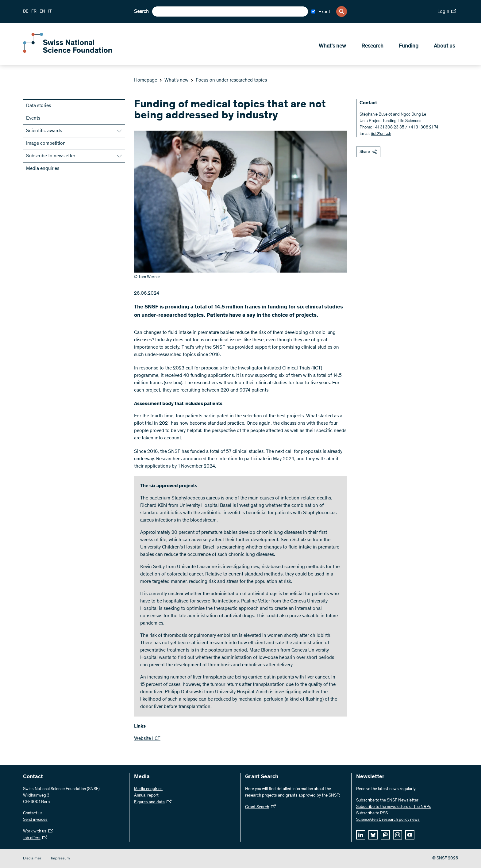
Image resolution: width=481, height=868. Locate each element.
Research (372, 46)
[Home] (67, 52)
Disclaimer (32, 859)
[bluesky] (373, 835)
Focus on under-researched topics (229, 80)
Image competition (46, 143)
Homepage (146, 80)
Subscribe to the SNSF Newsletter (387, 801)
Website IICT (147, 739)
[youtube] (410, 835)
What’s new (332, 46)
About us (444, 46)
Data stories (38, 106)
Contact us (33, 813)
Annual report (146, 796)
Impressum (60, 859)
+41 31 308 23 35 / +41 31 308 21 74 (406, 128)
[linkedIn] (361, 835)
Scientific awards (44, 131)
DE (26, 12)
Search (141, 12)
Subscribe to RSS (372, 813)
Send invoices (35, 820)
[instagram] (398, 835)
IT (50, 12)
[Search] (342, 11)
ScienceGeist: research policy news (388, 820)
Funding (409, 46)
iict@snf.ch (381, 134)
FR (34, 12)
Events (33, 118)
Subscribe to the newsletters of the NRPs (394, 807)
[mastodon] (385, 835)
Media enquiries (43, 169)
